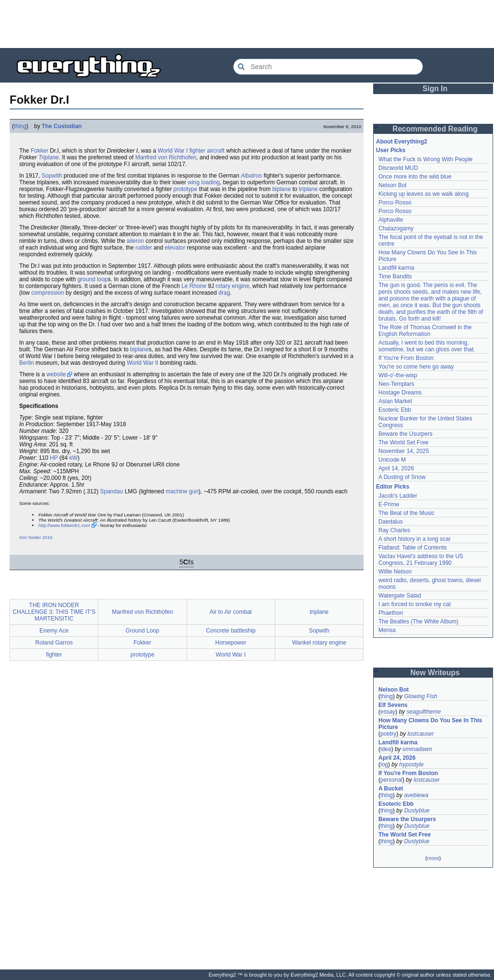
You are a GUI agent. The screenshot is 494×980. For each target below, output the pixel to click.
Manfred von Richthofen (166, 157)
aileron (135, 241)
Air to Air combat (231, 612)
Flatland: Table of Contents (413, 548)
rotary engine (233, 286)
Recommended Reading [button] (435, 129)
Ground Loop (142, 631)
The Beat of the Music (406, 513)
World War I (173, 151)
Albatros (251, 176)
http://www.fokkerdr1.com (64, 525)
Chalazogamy (396, 228)
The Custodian (62, 126)
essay (388, 712)
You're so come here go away (416, 367)
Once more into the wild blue (415, 177)
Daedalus (391, 522)
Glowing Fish (420, 696)
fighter (197, 151)
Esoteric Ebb (395, 410)
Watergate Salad (400, 596)
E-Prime (389, 504)
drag (224, 293)
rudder (144, 248)
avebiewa (416, 795)
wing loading (204, 182)
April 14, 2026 (396, 468)
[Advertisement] (247, 24)
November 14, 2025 (404, 451)
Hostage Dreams (400, 393)
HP (54, 458)
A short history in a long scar (415, 539)
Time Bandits (395, 276)
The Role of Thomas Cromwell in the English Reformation (425, 331)
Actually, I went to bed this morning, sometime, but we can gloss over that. (427, 346)
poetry (388, 734)
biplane (282, 189)
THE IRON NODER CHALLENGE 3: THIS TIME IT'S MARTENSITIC (54, 612)
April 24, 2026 (397, 758)
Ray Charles (394, 530)
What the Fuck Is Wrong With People (426, 159)
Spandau (112, 491)
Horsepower (231, 643)
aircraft (216, 151)
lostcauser (421, 734)
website (56, 374)
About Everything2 (402, 142)
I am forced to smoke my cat (415, 604)
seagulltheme (424, 712)
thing (20, 126)
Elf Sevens (393, 705)
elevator (175, 248)
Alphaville (391, 220)
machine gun (182, 491)
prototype (186, 189)
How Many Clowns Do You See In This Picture (430, 724)
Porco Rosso (395, 203)
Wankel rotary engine (319, 643)
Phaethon (391, 613)
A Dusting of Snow (402, 477)
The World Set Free (403, 442)
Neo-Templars (396, 384)
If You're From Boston (406, 358)
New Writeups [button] (435, 673)
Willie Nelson (395, 572)
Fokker (40, 151)
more (433, 858)
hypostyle (411, 765)
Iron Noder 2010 (36, 537)
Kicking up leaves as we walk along (423, 194)
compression (47, 293)
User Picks (391, 150)
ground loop (92, 279)
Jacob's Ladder (398, 496)
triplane (308, 189)
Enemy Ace (54, 631)
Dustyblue (417, 811)
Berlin (27, 363)
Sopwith (52, 176)
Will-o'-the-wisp (398, 375)
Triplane (48, 157)
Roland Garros (54, 643)
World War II (142, 363)
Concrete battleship (230, 631)
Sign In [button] (435, 89)
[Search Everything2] (328, 67)
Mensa (387, 630)
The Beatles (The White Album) (418, 621)
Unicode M (392, 460)
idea (386, 749)
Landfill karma (396, 268)
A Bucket (391, 789)
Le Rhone (194, 286)
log (384, 765)
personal (391, 780)
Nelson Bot (393, 185)
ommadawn (417, 749)
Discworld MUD (398, 168)
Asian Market (395, 401)
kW (74, 458)
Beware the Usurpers (406, 434)
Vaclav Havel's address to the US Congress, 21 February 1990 (421, 560)
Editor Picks (393, 487)
